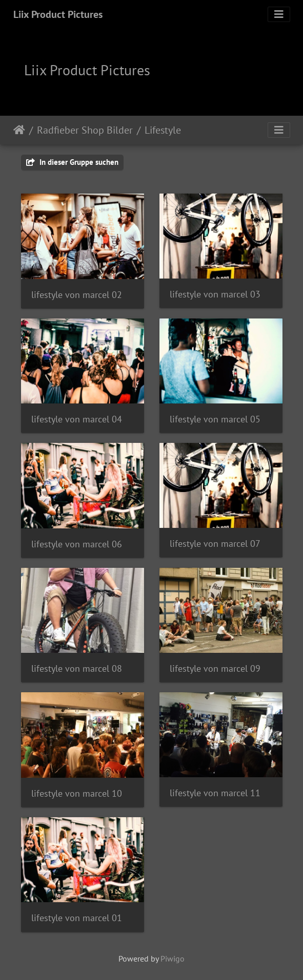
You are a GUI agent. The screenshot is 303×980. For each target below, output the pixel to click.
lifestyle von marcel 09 (215, 668)
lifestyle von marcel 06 (77, 544)
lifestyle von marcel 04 (77, 419)
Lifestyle (163, 130)
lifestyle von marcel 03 (215, 294)
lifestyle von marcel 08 (77, 668)
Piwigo (173, 958)
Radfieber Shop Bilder (85, 130)
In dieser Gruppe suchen (72, 162)
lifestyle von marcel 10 (77, 793)
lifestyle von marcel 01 (77, 918)
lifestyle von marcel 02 (77, 295)
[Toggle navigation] (279, 14)
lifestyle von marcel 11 (215, 793)
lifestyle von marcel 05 (215, 419)
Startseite (19, 130)
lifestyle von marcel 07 (215, 544)
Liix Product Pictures (58, 14)
